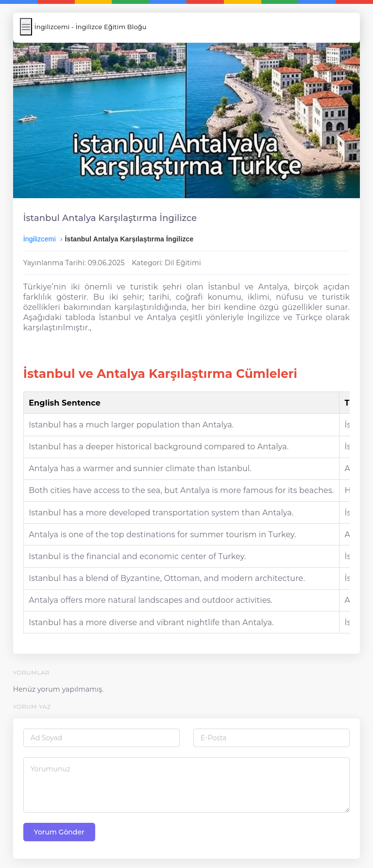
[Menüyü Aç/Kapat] (26, 27)
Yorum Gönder (60, 828)
